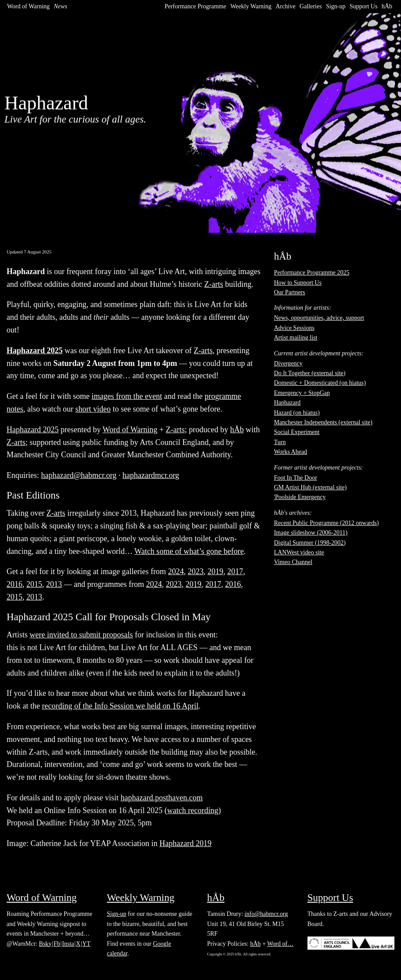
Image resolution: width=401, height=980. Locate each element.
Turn (280, 442)
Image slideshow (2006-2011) (311, 533)
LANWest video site (299, 552)
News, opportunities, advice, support (319, 318)
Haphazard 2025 (33, 430)
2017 (235, 571)
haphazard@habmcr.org (79, 475)
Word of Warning (28, 6)
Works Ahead (291, 452)
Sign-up (336, 6)
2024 (176, 571)
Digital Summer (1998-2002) (310, 543)
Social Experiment (297, 432)
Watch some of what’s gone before (189, 551)
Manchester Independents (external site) (323, 422)
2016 (14, 584)
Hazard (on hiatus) (297, 413)
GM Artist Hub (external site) (311, 487)
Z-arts (214, 284)
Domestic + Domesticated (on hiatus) (320, 383)
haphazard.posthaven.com (161, 798)
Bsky (45, 944)
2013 (54, 584)
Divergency (288, 363)
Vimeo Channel (293, 562)
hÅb (387, 6)
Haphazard (287, 403)
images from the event (126, 396)
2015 (34, 584)
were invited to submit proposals (81, 635)
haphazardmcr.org (151, 475)
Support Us (363, 6)
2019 (215, 571)
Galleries (311, 6)
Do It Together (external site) (310, 373)
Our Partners (290, 292)
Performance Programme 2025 (312, 273)
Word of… (280, 944)
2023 (195, 571)
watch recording (193, 810)
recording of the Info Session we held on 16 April (120, 706)
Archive (286, 6)
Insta (68, 944)
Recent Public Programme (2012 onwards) (327, 523)
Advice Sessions (294, 328)
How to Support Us (298, 283)
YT (86, 944)
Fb (57, 944)
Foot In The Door (296, 478)
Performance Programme (195, 6)
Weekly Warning (251, 6)
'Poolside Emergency (300, 497)
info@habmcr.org (266, 914)
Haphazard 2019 (185, 843)
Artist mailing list (296, 338)
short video (93, 409)
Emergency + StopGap (302, 393)
